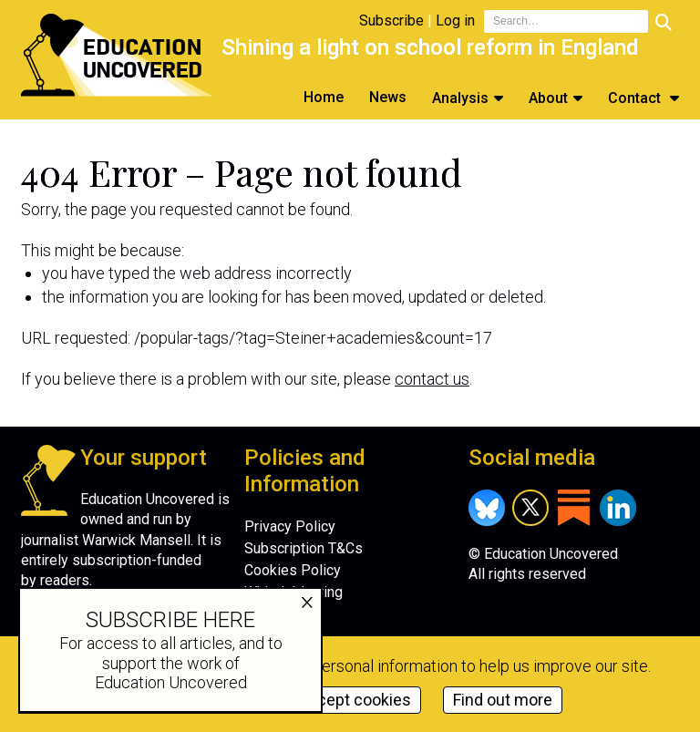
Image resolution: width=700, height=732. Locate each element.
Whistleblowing (293, 592)
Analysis (460, 98)
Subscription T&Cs (304, 548)
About (548, 98)
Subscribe (391, 21)
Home (324, 97)
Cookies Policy (293, 570)
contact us (432, 379)
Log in (455, 21)
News (388, 97)
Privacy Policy (290, 526)
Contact (636, 98)
